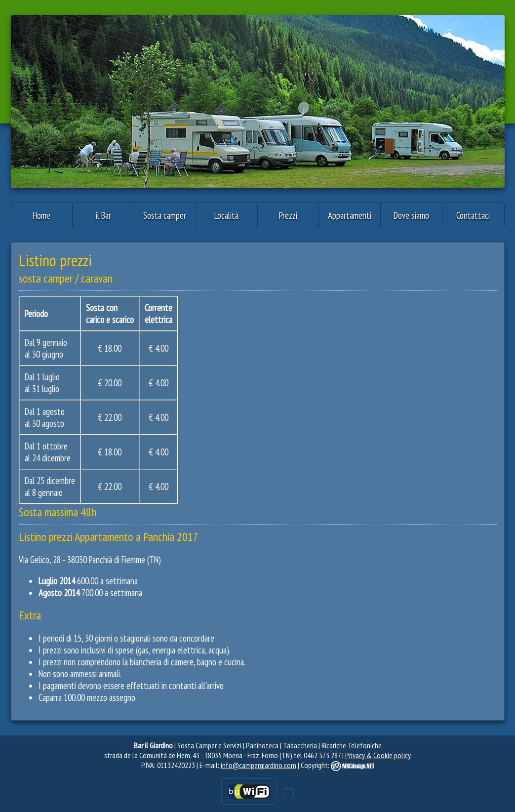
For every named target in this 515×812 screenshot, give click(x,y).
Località (226, 215)
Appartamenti (350, 215)
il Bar (103, 215)
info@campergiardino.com (258, 765)
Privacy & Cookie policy (378, 755)
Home (41, 215)
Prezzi (288, 215)
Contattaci (473, 215)
